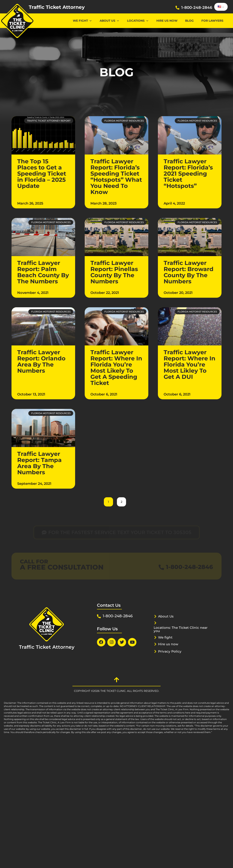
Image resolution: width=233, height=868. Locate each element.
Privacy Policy (170, 651)
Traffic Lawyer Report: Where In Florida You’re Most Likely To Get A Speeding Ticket (116, 368)
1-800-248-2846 (197, 7)
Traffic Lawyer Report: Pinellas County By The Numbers (114, 272)
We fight (165, 637)
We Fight (82, 21)
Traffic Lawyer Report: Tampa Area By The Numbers (39, 463)
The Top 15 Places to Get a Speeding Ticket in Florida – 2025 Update (42, 174)
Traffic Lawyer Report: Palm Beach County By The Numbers (43, 272)
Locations (138, 21)
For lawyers (212, 21)
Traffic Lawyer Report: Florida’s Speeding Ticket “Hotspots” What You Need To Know (116, 177)
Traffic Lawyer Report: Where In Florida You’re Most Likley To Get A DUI (190, 365)
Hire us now (167, 21)
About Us (110, 21)
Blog (189, 21)
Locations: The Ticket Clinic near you (181, 629)
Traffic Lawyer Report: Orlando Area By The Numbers (41, 361)
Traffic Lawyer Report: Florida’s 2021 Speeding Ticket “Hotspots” (188, 174)
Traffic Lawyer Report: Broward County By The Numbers (189, 272)
